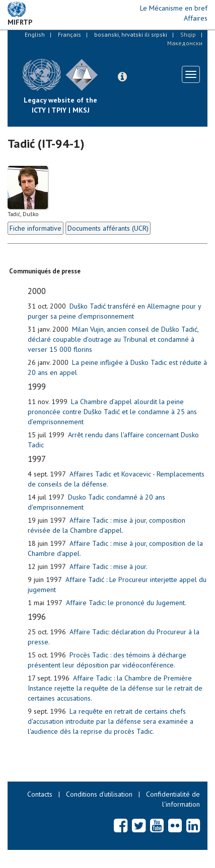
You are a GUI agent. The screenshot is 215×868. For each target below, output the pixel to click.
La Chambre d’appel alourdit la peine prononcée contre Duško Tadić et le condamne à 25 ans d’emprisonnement (112, 412)
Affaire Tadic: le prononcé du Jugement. (126, 603)
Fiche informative (35, 228)
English (35, 34)
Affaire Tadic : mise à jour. (109, 566)
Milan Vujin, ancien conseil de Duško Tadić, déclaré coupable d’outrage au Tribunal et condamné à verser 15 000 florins (113, 339)
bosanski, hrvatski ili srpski (131, 34)
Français (69, 34)
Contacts (40, 794)
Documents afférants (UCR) (108, 228)
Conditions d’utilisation (99, 794)
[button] (122, 77)
